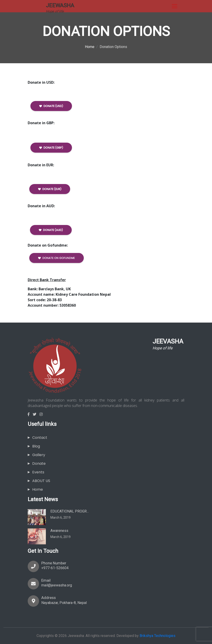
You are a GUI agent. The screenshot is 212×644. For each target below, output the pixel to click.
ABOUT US (41, 481)
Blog (36, 446)
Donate (39, 463)
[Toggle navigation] (175, 6)
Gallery (39, 455)
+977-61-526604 (55, 568)
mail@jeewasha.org (57, 585)
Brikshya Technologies (158, 636)
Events (38, 472)
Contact (40, 438)
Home (90, 47)
